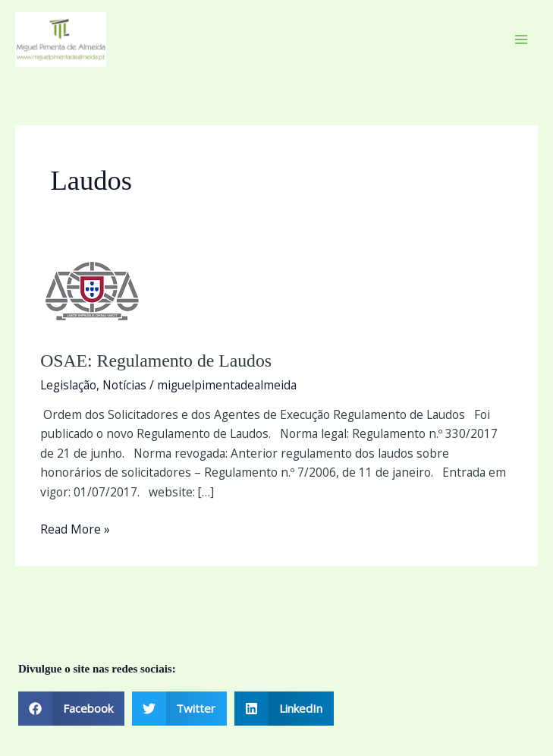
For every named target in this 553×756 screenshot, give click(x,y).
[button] (71, 709)
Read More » (75, 529)
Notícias (124, 385)
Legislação (68, 385)
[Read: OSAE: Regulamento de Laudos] (93, 292)
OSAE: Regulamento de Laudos (156, 361)
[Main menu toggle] (522, 39)
